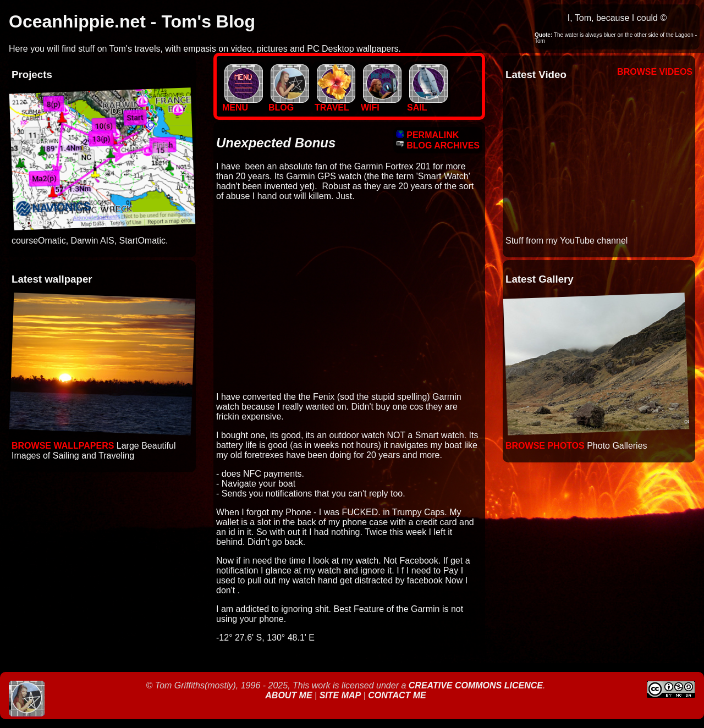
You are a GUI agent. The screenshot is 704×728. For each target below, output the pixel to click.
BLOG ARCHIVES (438, 145)
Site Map (340, 695)
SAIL (427, 104)
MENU (243, 104)
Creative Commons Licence (476, 685)
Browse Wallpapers (63, 446)
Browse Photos (545, 446)
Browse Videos (655, 72)
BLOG (289, 104)
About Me (290, 695)
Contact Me (397, 695)
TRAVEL (335, 104)
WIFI (381, 104)
